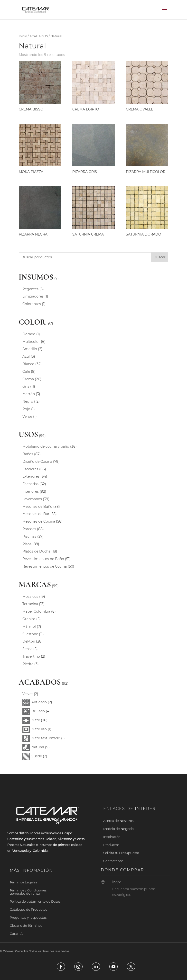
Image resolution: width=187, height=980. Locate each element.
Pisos (27, 544)
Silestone (30, 634)
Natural (38, 747)
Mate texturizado (46, 738)
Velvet (28, 694)
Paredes (29, 529)
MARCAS (35, 585)
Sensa (27, 649)
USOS (28, 434)
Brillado (38, 711)
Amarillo (30, 349)
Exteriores (31, 476)
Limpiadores (33, 296)
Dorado (29, 334)
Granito (29, 619)
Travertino (31, 656)
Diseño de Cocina (37, 462)
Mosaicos (30, 597)
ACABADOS (39, 36)
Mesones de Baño (37, 507)
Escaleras (30, 469)
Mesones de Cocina (39, 521)
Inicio (23, 36)
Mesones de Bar (36, 514)
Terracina (30, 604)
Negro (28, 401)
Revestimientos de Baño (43, 559)
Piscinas (29, 536)
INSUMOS (36, 277)
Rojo (26, 409)
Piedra (28, 664)
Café (26, 372)
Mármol (29, 626)
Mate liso (39, 729)
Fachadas (30, 484)
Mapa (117, 882)
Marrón (29, 394)
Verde (27, 417)
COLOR (32, 322)
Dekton (29, 641)
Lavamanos (32, 499)
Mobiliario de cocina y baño (46, 446)
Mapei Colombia (36, 611)
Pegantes (30, 289)
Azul (26, 356)
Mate (36, 720)
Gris (26, 386)
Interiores (31, 491)
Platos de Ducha (36, 551)
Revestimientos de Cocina (45, 566)
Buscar (160, 257)
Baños (28, 454)
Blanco (28, 364)
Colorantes (32, 304)
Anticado (39, 702)
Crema (28, 379)
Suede (37, 756)
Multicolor (31, 342)
